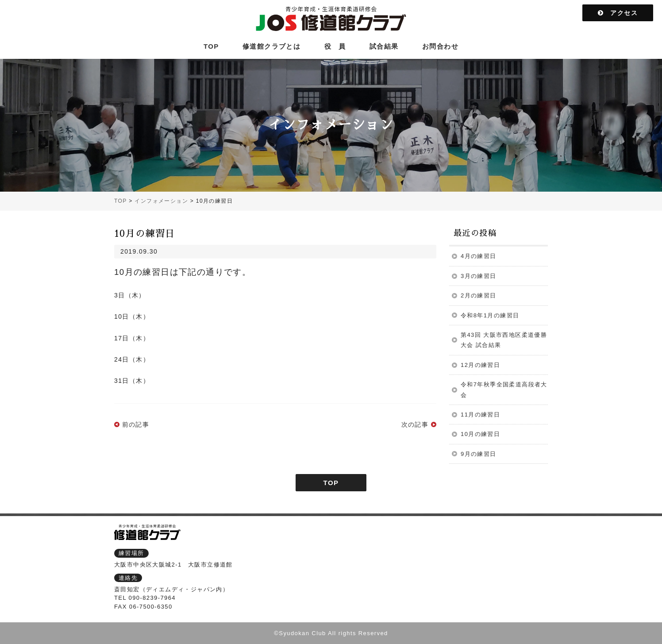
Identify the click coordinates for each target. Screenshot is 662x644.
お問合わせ (440, 46)
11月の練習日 (480, 415)
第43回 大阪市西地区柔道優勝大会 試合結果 (504, 340)
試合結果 (384, 46)
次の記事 (415, 424)
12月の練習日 (480, 365)
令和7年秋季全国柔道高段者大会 (504, 389)
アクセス (618, 13)
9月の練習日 (479, 454)
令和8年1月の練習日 (490, 315)
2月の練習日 (479, 295)
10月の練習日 (480, 434)
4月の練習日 (479, 256)
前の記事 (136, 424)
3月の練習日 (479, 276)
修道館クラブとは (271, 46)
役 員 (335, 46)
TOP (211, 46)
